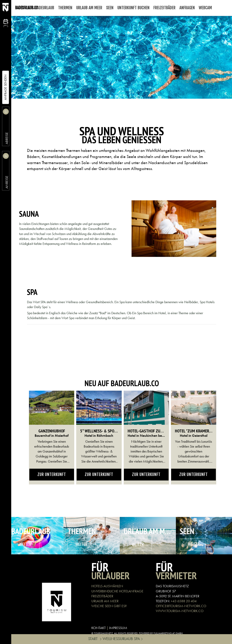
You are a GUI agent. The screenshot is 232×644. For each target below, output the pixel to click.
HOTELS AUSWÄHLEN (107, 586)
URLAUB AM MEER (105, 601)
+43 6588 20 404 (184, 601)
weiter (25, 544)
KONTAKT (99, 628)
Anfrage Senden (5, 87)
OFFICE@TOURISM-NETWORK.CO (181, 606)
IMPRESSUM (118, 628)
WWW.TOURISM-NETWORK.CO (180, 611)
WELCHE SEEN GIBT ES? (109, 606)
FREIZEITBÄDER (102, 596)
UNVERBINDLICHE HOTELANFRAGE (117, 591)
